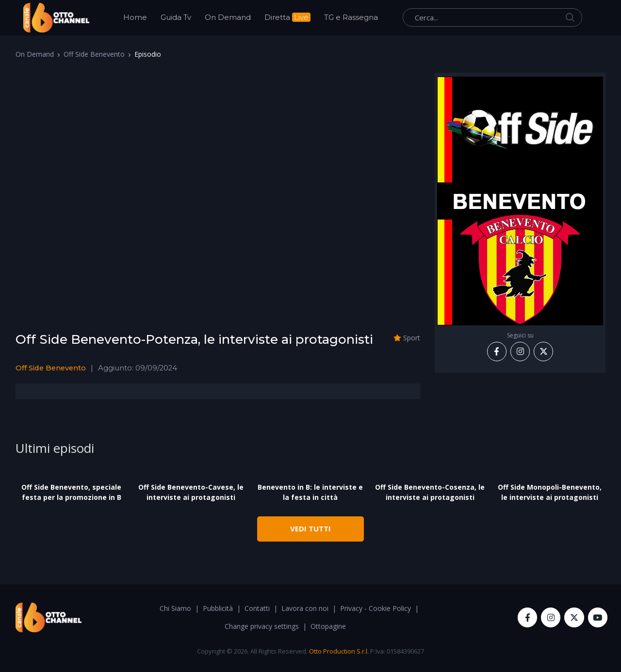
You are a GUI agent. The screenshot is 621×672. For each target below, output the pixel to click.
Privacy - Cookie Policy (376, 608)
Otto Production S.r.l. (339, 651)
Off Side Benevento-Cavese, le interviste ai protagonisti (191, 492)
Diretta (287, 17)
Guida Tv (176, 17)
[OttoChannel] (56, 18)
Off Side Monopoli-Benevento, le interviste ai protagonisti (550, 492)
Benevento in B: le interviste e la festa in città (310, 492)
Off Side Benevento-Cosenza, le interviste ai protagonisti (430, 492)
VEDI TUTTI (310, 528)
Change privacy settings (262, 626)
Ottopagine (328, 626)
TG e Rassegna (351, 17)
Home (135, 17)
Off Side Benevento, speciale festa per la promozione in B (71, 492)
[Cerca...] (492, 17)
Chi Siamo (175, 608)
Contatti (257, 608)
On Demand (228, 17)
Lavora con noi (305, 608)
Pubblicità (218, 608)
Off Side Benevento (94, 54)
